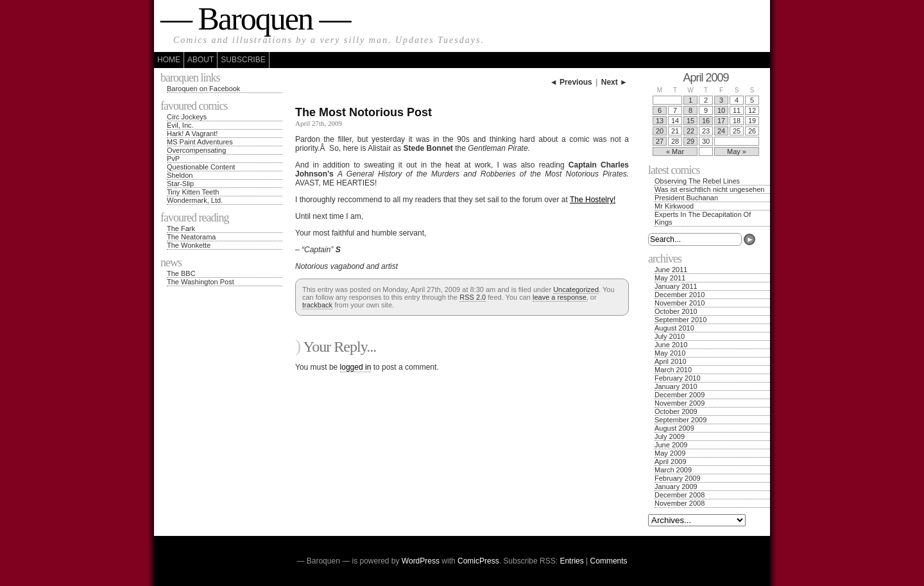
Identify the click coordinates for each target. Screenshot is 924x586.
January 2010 (676, 386)
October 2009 (676, 411)
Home (169, 60)
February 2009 (678, 478)
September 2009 (680, 420)
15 (690, 121)
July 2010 (670, 336)
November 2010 (680, 303)
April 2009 (671, 461)
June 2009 (671, 445)
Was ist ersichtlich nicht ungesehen (709, 189)
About (201, 60)
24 (721, 131)
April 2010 (671, 361)
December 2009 (680, 395)
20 (660, 131)
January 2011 (676, 286)
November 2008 (680, 503)
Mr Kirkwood (674, 206)
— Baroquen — (255, 19)
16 (706, 121)
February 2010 (678, 378)
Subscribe (243, 60)
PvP (173, 159)
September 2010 (680, 320)
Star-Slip (180, 184)
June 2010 (671, 345)
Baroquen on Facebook (203, 89)
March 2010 (673, 370)
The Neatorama (191, 237)
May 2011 (670, 278)
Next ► (614, 82)
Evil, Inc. (180, 125)
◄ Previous (571, 82)
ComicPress (478, 561)
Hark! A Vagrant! (192, 134)
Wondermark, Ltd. (195, 200)
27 (660, 141)
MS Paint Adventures (200, 142)
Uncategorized (576, 289)
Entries (571, 561)
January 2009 (676, 487)
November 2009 (680, 403)
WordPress (421, 561)
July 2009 (670, 436)
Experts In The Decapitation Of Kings (703, 218)
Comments (609, 561)
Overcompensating (196, 150)
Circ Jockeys (187, 117)
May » (737, 151)
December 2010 (680, 295)
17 (721, 121)
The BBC (181, 273)
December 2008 (680, 495)
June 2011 (671, 270)
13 (660, 121)
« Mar (675, 151)
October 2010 (676, 311)
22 (690, 131)
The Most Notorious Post (364, 112)
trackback (317, 305)
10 (721, 110)
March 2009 (673, 470)
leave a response (560, 297)
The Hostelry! (593, 200)
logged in (356, 367)
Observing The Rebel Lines (697, 181)
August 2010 (674, 328)
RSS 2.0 (473, 297)
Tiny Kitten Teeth (193, 192)
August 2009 (674, 428)
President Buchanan (686, 198)
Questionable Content (201, 167)
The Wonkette (189, 245)
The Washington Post (201, 282)
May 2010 (670, 353)
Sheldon (180, 175)
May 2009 (670, 453)
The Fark (181, 228)
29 (690, 141)
